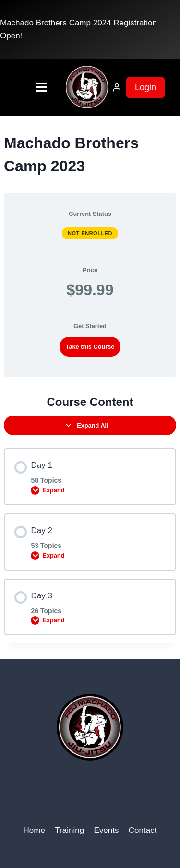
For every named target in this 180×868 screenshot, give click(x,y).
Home (34, 830)
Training (69, 830)
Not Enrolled (90, 233)
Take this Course (90, 347)
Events (106, 830)
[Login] (117, 88)
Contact (143, 830)
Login (145, 87)
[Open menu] (26, 88)
